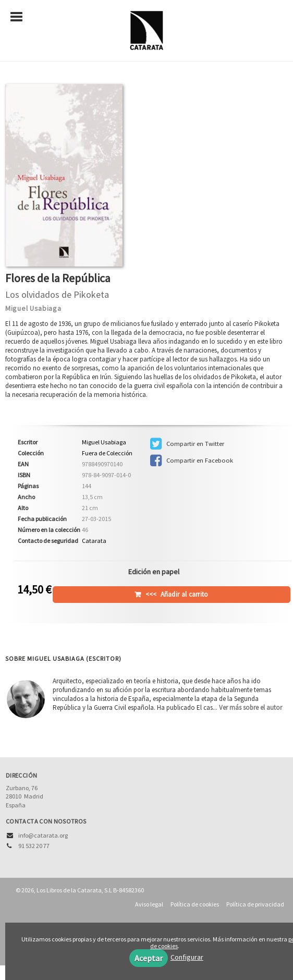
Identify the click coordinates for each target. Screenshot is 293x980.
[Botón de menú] (20, 17)
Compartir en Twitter (187, 444)
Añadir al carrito (177, 594)
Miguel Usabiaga (33, 308)
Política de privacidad (255, 904)
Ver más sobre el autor (251, 707)
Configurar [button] (187, 957)
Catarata (94, 541)
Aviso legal (149, 904)
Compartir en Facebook (192, 461)
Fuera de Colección (107, 453)
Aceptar (149, 958)
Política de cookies (195, 904)
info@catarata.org (43, 835)
